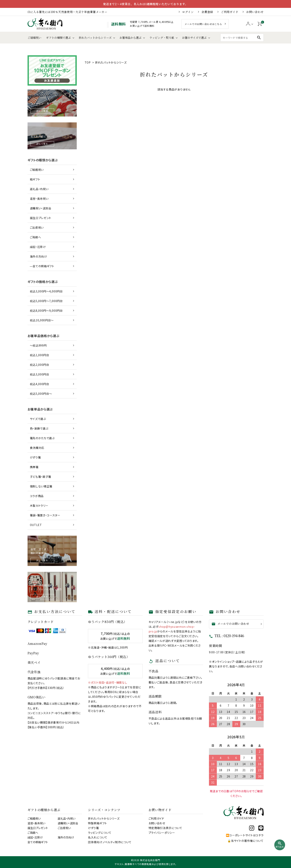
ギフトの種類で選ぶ (58, 38)
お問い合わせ (255, 12)
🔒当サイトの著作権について (245, 841)
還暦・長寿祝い (39, 199)
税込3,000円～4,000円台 (46, 291)
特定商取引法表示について (165, 828)
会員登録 (207, 12)
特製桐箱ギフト (97, 823)
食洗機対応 (37, 448)
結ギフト (35, 179)
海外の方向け (38, 256)
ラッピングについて (100, 833)
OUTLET (36, 525)
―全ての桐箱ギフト (42, 266)
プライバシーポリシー (162, 833)
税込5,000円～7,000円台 (46, 301)
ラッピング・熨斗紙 (162, 38)
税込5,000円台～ (41, 394)
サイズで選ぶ (38, 419)
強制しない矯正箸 (41, 486)
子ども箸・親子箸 (41, 477)
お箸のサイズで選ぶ (194, 38)
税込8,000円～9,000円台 (46, 311)
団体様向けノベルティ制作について (110, 842)
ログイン (188, 12)
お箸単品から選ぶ (130, 38)
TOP (88, 62)
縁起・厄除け (38, 247)
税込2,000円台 (40, 365)
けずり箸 (35, 457)
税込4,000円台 (40, 384)
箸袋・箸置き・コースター (45, 515)
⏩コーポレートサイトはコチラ (245, 835)
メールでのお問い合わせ (230, 624)
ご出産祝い (37, 227)
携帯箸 (34, 467)
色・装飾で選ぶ (39, 428)
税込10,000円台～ (42, 320)
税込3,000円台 (40, 374)
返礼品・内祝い (39, 189)
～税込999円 (38, 345)
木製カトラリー (39, 506)
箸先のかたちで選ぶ (42, 438)
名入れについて (98, 837)
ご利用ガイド (230, 12)
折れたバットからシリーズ (95, 38)
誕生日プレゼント (41, 218)
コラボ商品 (37, 496)
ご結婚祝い (34, 38)
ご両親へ (36, 237)
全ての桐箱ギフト (38, 842)
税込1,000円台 (40, 355)
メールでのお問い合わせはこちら (203, 24)
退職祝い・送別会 (41, 208)
